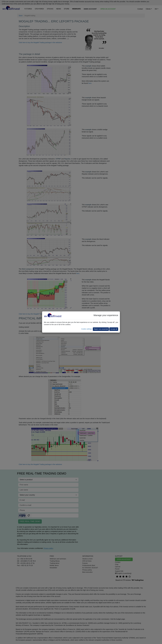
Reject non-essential (101, 329)
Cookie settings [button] (87, 329)
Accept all (114, 329)
